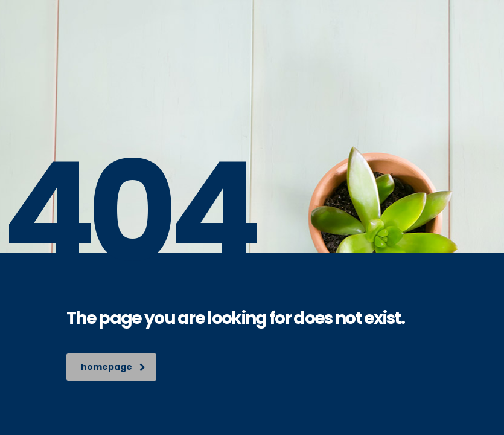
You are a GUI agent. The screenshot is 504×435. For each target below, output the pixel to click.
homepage (113, 367)
